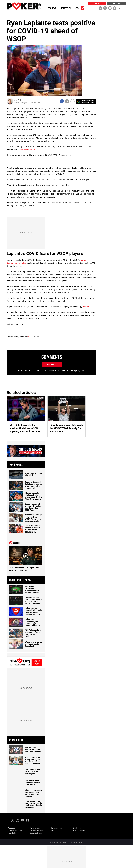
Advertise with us (36, 831)
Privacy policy (57, 828)
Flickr (31, 337)
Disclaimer (77, 828)
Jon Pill (18, 100)
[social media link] (100, 8)
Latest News (51, 8)
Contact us (56, 831)
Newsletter (12, 833)
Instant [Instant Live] (79, 8)
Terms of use (35, 828)
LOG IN (97, 3)
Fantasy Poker (65, 8)
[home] (24, 6)
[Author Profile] (10, 101)
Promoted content (15, 831)
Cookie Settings (36, 833)
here (83, 370)
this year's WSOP (27, 150)
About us (11, 828)
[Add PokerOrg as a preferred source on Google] (86, 101)
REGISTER (117, 3)
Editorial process (79, 831)
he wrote (87, 307)
